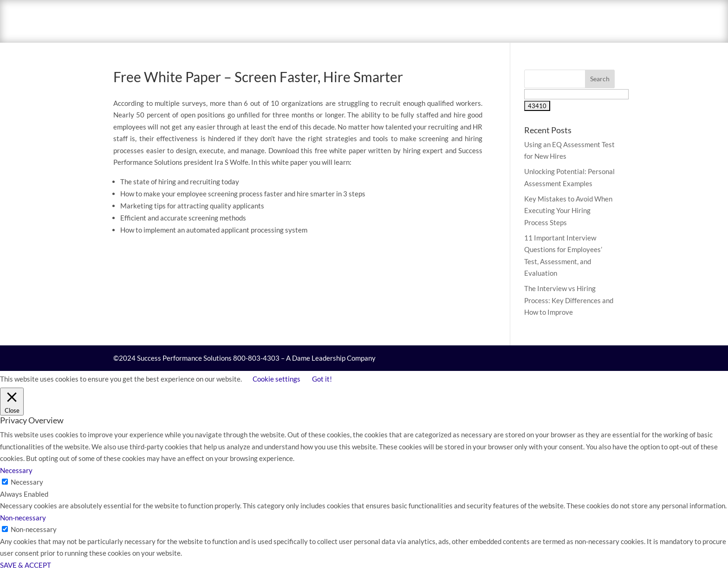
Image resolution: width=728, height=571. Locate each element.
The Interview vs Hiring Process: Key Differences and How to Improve (569, 300)
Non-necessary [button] (23, 518)
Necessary (27, 482)
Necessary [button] (16, 470)
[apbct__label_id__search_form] (576, 94)
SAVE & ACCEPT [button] (26, 565)
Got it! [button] (322, 379)
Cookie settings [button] (276, 379)
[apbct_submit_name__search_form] (537, 106)
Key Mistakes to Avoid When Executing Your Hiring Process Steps (568, 211)
